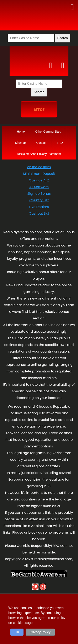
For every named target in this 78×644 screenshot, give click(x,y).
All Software (39, 187)
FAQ (60, 143)
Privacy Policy (40, 632)
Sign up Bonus (39, 194)
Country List (39, 200)
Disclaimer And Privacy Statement (39, 154)
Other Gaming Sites (48, 132)
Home (21, 132)
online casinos (39, 167)
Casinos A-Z (39, 180)
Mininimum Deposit (39, 174)
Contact (41, 143)
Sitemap (20, 143)
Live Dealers (39, 207)
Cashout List (39, 213)
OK (17, 632)
